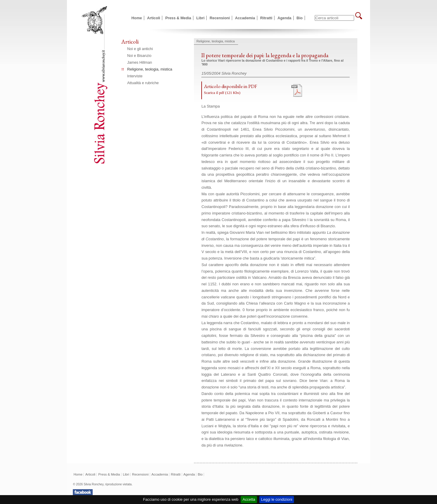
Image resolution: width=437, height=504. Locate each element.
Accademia (245, 18)
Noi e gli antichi (140, 49)
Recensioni (220, 18)
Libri (200, 18)
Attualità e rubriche (143, 83)
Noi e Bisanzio (139, 56)
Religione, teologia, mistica (150, 69)
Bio (300, 18)
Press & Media (178, 18)
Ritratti (266, 18)
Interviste (135, 76)
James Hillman (140, 62)
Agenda (284, 18)
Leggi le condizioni (277, 499)
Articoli (154, 18)
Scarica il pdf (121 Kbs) (222, 93)
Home (137, 18)
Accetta (249, 499)
